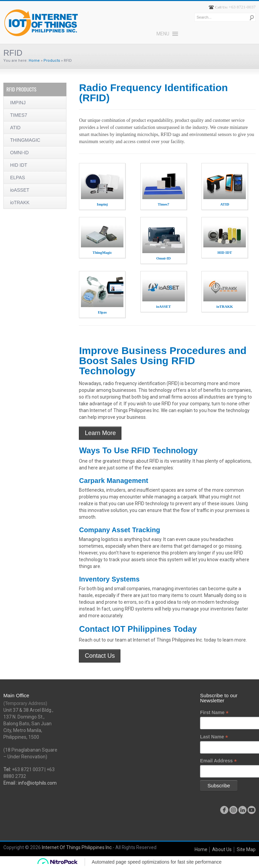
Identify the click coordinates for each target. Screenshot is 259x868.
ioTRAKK (20, 202)
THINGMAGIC (25, 140)
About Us (222, 849)
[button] (163, 34)
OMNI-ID (19, 153)
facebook (224, 810)
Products (52, 61)
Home (34, 61)
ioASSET (20, 190)
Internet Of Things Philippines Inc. (77, 847)
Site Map (246, 849)
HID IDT (19, 165)
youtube (252, 810)
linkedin (242, 810)
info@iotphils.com (37, 783)
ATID (15, 128)
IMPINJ (18, 103)
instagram (233, 810)
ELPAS (18, 178)
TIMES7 (19, 115)
